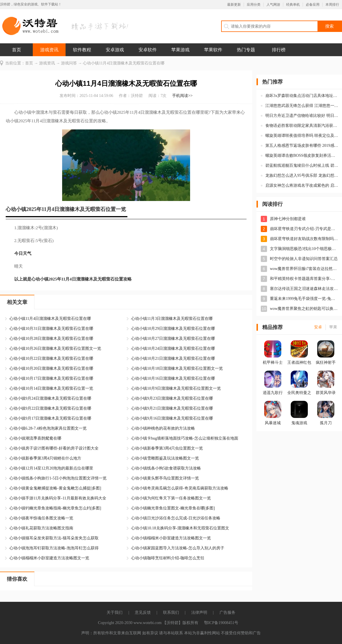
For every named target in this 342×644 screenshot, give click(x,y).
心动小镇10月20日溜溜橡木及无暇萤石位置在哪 (51, 368)
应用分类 (254, 5)
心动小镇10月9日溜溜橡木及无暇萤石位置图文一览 (176, 388)
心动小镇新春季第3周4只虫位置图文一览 (167, 448)
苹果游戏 (180, 50)
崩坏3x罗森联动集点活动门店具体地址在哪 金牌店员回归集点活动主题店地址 (302, 96)
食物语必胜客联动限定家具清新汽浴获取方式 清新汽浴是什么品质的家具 (302, 126)
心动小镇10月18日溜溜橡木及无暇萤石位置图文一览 (177, 368)
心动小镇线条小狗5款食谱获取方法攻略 (166, 468)
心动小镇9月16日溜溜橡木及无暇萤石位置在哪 (172, 418)
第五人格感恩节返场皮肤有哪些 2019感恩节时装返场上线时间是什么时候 (302, 146)
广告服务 (227, 612)
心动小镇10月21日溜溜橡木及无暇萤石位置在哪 (173, 358)
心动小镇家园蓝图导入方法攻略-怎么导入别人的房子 (178, 548)
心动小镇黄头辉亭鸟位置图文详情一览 (165, 478)
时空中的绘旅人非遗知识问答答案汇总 (304, 259)
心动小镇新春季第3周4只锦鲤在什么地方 (45, 458)
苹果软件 (213, 50)
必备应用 (313, 5)
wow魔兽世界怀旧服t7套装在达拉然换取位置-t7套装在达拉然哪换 (304, 269)
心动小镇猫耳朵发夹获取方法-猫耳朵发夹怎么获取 (54, 538)
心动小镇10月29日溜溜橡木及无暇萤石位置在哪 (173, 329)
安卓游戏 (115, 50)
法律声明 (199, 612)
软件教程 (82, 50)
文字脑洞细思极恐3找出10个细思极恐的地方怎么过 (304, 249)
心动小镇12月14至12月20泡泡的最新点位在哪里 (51, 468)
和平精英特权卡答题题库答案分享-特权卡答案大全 (304, 279)
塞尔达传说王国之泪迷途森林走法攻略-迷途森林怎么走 (304, 289)
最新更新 (234, 5)
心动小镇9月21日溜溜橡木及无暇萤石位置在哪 (172, 408)
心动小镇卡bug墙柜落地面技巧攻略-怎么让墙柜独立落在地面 (185, 438)
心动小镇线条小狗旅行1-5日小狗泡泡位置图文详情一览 (58, 478)
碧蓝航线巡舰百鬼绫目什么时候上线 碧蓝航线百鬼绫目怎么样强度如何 (302, 165)
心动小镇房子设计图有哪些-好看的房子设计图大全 (54, 448)
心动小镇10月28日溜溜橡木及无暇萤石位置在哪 (51, 339)
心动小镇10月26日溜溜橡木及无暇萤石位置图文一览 (55, 349)
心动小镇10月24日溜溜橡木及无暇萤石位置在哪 (173, 349)
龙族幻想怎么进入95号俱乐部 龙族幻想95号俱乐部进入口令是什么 (302, 175)
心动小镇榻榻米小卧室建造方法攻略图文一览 (171, 538)
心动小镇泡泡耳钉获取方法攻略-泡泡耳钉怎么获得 (54, 548)
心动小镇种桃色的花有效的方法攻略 (163, 428)
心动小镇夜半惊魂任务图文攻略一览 (41, 518)
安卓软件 (148, 50)
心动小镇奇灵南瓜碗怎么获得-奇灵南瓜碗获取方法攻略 (180, 488)
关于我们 (115, 612)
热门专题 (246, 50)
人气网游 (273, 5)
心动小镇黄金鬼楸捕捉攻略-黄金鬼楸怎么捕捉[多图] (55, 488)
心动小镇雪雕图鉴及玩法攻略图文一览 (165, 458)
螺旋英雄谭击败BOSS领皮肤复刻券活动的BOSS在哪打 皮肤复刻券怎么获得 (302, 156)
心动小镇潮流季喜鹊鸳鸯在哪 (35, 438)
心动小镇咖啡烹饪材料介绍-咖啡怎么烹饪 (168, 558)
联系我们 (171, 612)
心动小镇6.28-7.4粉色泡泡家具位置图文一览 (48, 428)
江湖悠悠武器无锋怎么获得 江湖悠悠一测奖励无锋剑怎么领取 (302, 106)
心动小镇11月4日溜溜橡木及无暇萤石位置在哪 (50, 319)
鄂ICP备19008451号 (221, 623)
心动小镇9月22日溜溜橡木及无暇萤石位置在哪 (50, 408)
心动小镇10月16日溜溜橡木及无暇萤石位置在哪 (173, 378)
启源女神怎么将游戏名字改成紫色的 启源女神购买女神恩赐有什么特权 (302, 185)
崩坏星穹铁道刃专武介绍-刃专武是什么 (304, 229)
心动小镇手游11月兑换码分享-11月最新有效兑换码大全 (58, 498)
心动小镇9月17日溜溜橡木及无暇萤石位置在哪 (50, 418)
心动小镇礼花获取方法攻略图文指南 (41, 528)
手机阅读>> (182, 96)
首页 (17, 50)
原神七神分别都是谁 (288, 219)
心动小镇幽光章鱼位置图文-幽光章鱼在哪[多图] (173, 508)
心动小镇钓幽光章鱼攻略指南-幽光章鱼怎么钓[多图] (55, 508)
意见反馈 (143, 612)
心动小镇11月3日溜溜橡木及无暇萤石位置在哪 (172, 319)
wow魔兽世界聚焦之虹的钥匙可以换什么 (304, 309)
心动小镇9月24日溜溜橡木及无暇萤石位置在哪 (50, 398)
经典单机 (293, 5)
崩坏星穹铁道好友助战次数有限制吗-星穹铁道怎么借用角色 (304, 239)
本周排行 (332, 5)
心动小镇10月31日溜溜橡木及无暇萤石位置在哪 (51, 329)
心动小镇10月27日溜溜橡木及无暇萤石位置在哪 (173, 339)
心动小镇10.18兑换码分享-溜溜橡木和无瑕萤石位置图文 (180, 528)
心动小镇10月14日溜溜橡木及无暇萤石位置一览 (51, 388)
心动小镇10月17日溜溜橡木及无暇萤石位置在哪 (51, 378)
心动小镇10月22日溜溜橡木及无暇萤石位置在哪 (51, 358)
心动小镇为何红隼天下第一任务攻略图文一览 (171, 498)
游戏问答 (69, 63)
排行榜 (279, 50)
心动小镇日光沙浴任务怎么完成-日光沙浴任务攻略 (176, 518)
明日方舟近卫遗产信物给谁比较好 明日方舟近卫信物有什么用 (302, 116)
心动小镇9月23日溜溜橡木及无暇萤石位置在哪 (172, 398)
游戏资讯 (49, 50)
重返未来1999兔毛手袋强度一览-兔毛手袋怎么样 (304, 299)
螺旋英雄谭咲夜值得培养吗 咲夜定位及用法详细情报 (302, 136)
